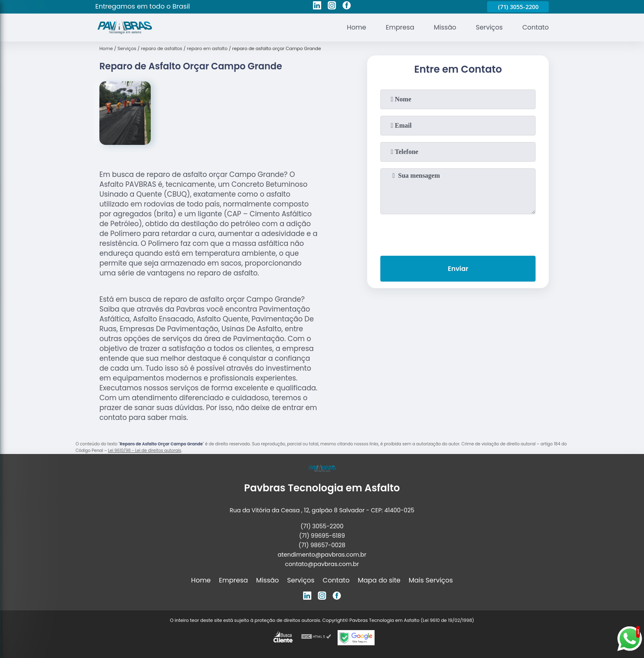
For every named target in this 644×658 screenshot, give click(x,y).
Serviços (489, 27)
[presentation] (458, 233)
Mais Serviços (431, 580)
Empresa (398, 27)
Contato (535, 27)
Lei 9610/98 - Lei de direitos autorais (145, 451)
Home (354, 27)
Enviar (458, 269)
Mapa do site (379, 580)
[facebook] (347, 7)
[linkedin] (317, 7)
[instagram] (332, 7)
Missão (443, 27)
